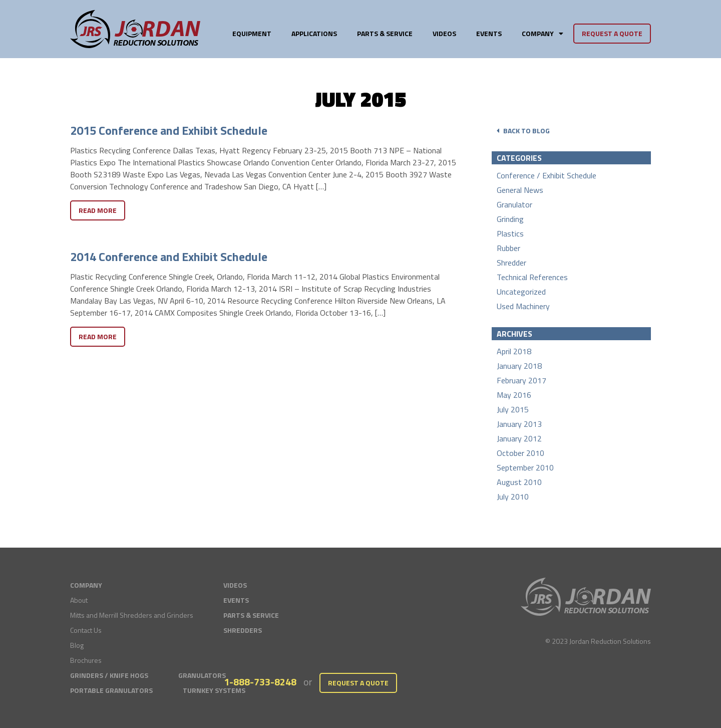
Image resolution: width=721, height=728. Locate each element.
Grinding (510, 219)
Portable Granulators (111, 690)
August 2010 (519, 482)
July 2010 (513, 497)
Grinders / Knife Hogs (109, 675)
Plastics (510, 233)
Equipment (252, 33)
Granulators (202, 675)
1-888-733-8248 (260, 682)
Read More (98, 210)
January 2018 (519, 366)
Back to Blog (523, 131)
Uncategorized (521, 292)
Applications (314, 33)
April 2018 (514, 351)
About (79, 600)
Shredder (511, 263)
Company (543, 33)
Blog (77, 645)
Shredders (243, 630)
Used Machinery (523, 306)
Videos (444, 33)
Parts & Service (385, 33)
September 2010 (525, 467)
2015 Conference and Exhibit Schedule (169, 130)
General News (520, 190)
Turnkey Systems (214, 690)
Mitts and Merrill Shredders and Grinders (132, 615)
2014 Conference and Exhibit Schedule (169, 257)
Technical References (532, 277)
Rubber (508, 248)
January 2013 (519, 424)
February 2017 (521, 380)
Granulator (514, 204)
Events (489, 33)
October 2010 (520, 453)
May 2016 (514, 395)
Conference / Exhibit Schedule (547, 175)
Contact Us (86, 630)
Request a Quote (612, 33)
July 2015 (513, 409)
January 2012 (519, 438)
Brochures (86, 660)
